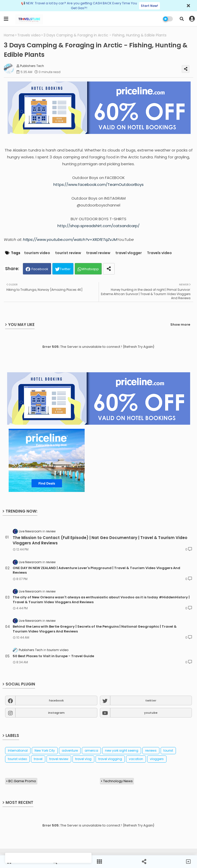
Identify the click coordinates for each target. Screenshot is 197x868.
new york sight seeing (122, 750)
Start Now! (149, 6)
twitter (151, 700)
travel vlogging (110, 759)
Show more (180, 325)
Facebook (40, 269)
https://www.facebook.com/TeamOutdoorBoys (98, 184)
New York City (45, 750)
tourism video (37, 253)
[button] (182, 19)
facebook (56, 700)
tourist (168, 750)
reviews (151, 750)
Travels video (29, 35)
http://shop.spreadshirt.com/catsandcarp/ (98, 226)
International (18, 750)
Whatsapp (90, 269)
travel (38, 759)
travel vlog (83, 759)
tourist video (17, 759)
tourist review (68, 253)
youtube (151, 713)
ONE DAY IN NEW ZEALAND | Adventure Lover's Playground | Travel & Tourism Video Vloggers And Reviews (96, 570)
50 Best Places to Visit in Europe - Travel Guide (53, 656)
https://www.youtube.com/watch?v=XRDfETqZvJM (70, 239)
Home (9, 35)
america (91, 750)
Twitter (65, 269)
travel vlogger (129, 253)
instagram (56, 713)
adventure (70, 750)
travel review (98, 253)
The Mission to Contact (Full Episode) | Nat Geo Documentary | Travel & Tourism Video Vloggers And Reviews (100, 540)
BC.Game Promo (22, 781)
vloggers (157, 759)
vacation (136, 759)
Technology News (118, 781)
